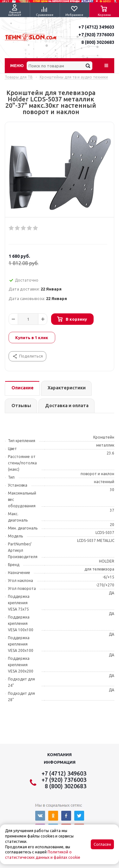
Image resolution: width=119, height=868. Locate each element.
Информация (60, 762)
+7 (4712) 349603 (96, 27)
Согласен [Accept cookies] (102, 844)
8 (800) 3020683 (98, 42)
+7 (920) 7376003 (96, 35)
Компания (60, 755)
